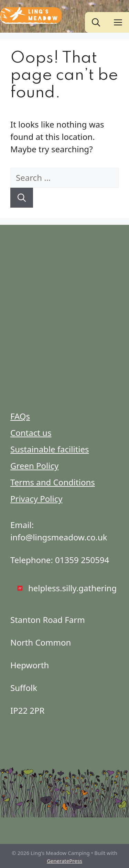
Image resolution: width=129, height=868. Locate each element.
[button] (96, 22)
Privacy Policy (36, 499)
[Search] (22, 198)
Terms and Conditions (53, 482)
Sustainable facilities (50, 449)
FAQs (20, 416)
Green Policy (34, 466)
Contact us (31, 433)
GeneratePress (64, 861)
